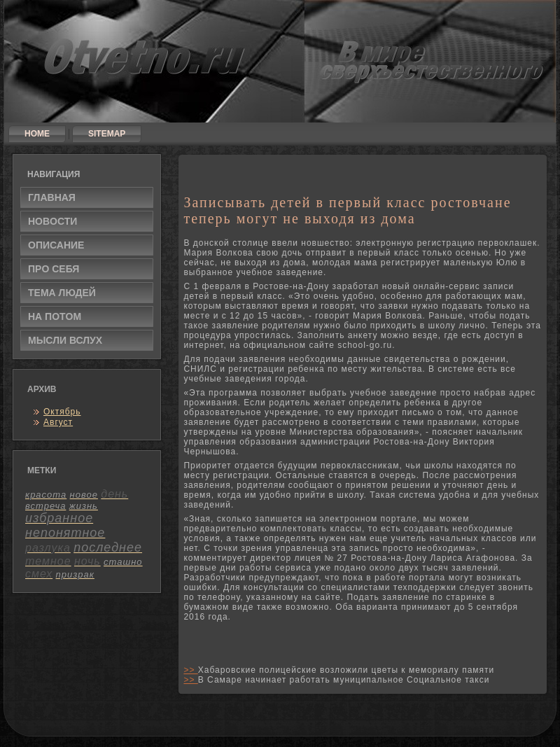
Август (58, 422)
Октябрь (62, 412)
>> (190, 670)
